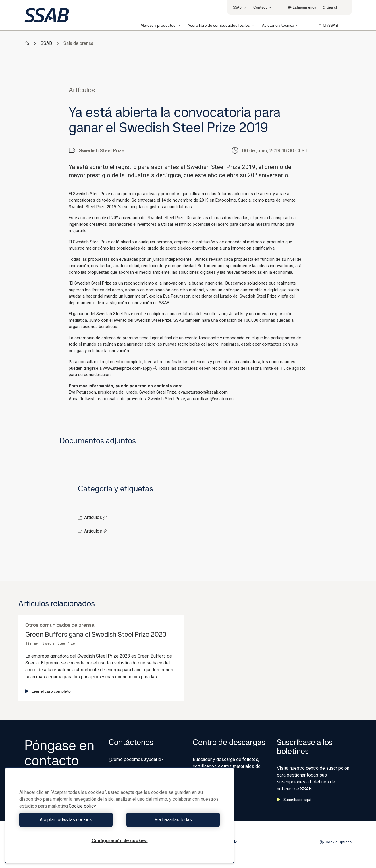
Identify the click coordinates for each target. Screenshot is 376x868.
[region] (119, 815)
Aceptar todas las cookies (68, 820)
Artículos (96, 517)
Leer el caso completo (48, 691)
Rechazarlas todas (171, 820)
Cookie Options (335, 842)
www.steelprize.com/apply (129, 368)
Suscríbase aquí (294, 800)
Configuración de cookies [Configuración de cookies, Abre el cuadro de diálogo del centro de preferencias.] (120, 841)
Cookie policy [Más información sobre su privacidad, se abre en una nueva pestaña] (82, 806)
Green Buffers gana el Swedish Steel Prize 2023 (96, 634)
